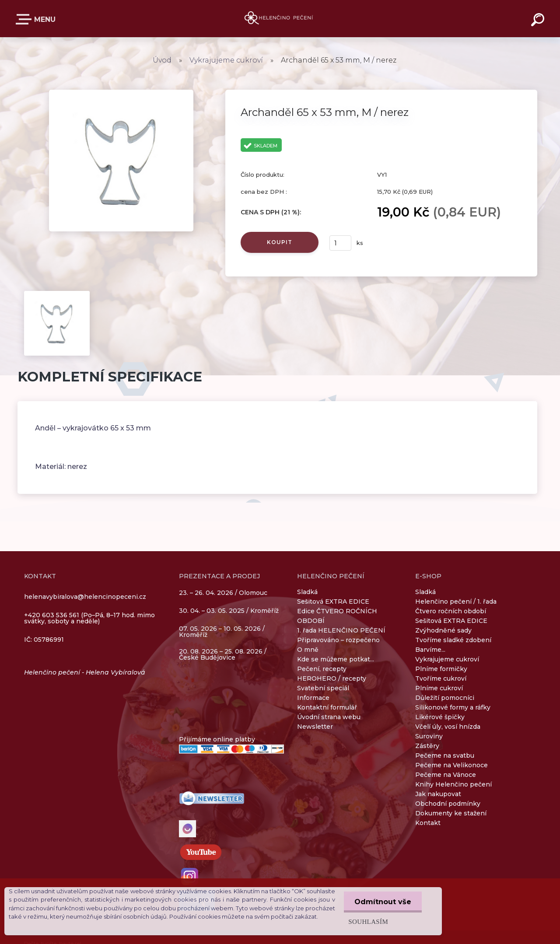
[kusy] (340, 243)
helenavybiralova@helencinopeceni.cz (85, 597)
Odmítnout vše (382, 902)
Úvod (162, 60)
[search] (539, 21)
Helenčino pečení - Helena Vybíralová (85, 672)
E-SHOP (25, 19)
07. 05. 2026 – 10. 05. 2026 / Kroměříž (222, 632)
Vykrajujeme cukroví (226, 60)
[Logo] (280, 19)
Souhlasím (367, 921)
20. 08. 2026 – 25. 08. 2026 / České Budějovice (223, 654)
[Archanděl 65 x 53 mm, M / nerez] (121, 93)
